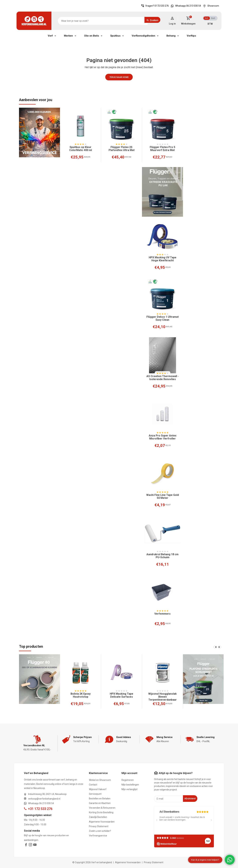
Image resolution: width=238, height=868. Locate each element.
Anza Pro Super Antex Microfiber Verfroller (163, 437)
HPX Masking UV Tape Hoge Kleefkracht (163, 259)
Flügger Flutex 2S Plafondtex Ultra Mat (122, 149)
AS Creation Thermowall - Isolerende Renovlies (163, 378)
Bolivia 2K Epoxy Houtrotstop (81, 695)
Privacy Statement (99, 827)
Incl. (207, 18)
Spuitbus (115, 36)
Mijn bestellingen (130, 785)
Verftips (191, 36)
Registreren (128, 780)
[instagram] (30, 846)
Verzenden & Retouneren (102, 808)
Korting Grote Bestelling (101, 813)
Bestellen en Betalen (100, 799)
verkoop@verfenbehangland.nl (44, 799)
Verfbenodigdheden (143, 36)
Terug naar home (119, 77)
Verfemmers (162, 614)
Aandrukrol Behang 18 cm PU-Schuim (162, 556)
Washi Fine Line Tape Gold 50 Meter (163, 497)
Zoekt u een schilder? (100, 831)
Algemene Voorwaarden (102, 822)
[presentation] (215, 647)
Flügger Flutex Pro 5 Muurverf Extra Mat (162, 149)
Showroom (210, 6)
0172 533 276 (162, 6)
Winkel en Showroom (100, 780)
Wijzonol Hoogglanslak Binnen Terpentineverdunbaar (162, 697)
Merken (68, 36)
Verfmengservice (98, 836)
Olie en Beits (92, 36)
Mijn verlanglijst (129, 790)
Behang (171, 36)
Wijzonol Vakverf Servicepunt (98, 792)
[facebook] (26, 846)
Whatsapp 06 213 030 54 (185, 6)
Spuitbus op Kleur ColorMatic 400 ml (81, 149)
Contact (93, 785)
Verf (50, 36)
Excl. (213, 18)
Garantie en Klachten (100, 803)
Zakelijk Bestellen (98, 817)
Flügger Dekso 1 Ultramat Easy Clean (163, 318)
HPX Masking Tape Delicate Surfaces (121, 695)
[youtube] (35, 846)
